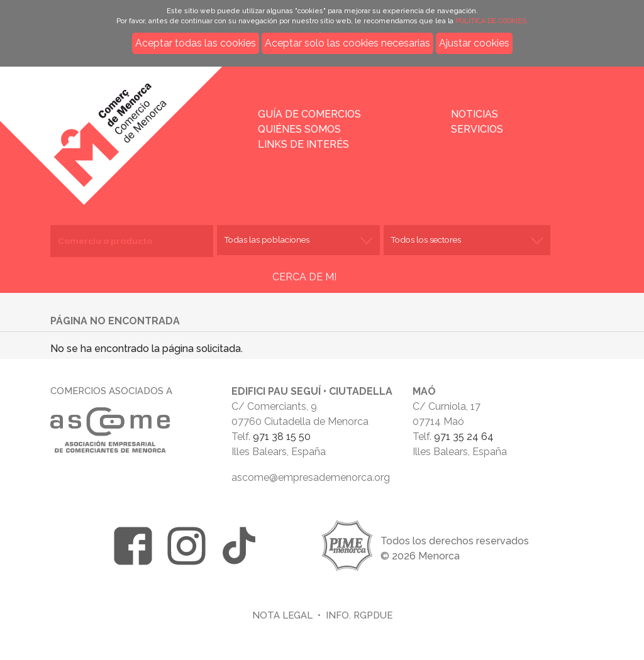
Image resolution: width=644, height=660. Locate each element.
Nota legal (282, 615)
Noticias (475, 114)
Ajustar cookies (474, 43)
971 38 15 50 (282, 437)
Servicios (477, 129)
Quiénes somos (299, 129)
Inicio (149, 127)
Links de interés (303, 144)
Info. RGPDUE (359, 615)
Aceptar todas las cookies (196, 43)
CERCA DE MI (304, 277)
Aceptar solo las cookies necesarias (347, 43)
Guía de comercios (309, 114)
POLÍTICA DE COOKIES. (492, 21)
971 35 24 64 (464, 437)
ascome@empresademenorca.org (311, 477)
